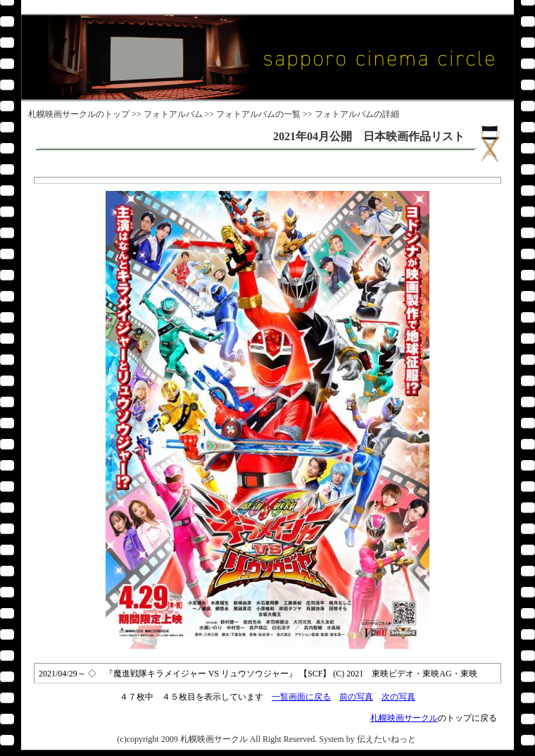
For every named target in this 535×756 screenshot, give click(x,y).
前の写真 (356, 697)
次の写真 (398, 697)
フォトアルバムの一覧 (258, 114)
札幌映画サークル (62, 114)
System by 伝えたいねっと (367, 739)
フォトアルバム (173, 114)
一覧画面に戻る (301, 697)
